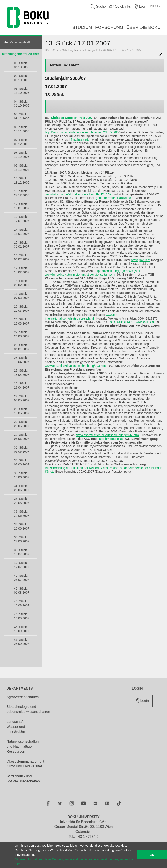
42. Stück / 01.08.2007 (22, 591)
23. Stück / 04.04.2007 (22, 347)
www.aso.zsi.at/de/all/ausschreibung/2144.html (108, 435)
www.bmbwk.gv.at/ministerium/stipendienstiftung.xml (80, 275)
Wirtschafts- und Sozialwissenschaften (23, 779)
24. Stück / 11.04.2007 (22, 360)
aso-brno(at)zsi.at (111, 439)
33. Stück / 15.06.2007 (22, 475)
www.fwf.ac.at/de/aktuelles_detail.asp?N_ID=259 (78, 194)
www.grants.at (141, 260)
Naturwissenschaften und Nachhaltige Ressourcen (23, 746)
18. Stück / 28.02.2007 (22, 283)
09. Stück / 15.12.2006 (22, 168)
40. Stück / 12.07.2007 (22, 565)
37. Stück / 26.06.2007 (22, 526)
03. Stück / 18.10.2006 (22, 91)
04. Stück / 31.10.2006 (22, 104)
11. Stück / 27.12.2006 (22, 193)
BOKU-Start (52, 50)
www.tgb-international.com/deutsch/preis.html (82, 317)
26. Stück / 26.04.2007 (22, 385)
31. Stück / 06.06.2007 (22, 450)
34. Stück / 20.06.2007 (22, 488)
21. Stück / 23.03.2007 (22, 321)
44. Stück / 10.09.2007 (22, 616)
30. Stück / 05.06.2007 (22, 437)
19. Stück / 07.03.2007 (22, 296)
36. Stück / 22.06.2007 (22, 514)
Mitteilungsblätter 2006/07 (21, 54)
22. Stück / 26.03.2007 (22, 334)
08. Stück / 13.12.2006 (22, 155)
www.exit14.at (145, 322)
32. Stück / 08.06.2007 (22, 462)
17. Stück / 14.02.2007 (22, 270)
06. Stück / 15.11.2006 (22, 129)
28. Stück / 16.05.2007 (22, 411)
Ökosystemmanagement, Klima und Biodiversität (26, 764)
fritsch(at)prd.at (81, 140)
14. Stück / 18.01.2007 (22, 232)
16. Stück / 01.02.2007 (22, 257)
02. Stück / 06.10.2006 (22, 78)
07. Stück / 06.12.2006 (22, 142)
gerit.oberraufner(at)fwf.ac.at (115, 198)
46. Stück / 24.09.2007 (22, 642)
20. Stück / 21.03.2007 (22, 309)
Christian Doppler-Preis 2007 (72, 118)
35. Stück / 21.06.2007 (22, 501)
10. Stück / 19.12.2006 (22, 180)
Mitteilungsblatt (20, 42)
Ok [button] (152, 855)
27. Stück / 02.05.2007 (22, 398)
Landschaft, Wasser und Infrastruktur (16, 727)
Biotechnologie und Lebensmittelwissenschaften (28, 709)
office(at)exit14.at (122, 322)
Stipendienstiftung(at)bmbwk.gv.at (117, 271)
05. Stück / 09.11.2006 (22, 116)
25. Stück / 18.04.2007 (22, 373)
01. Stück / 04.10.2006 (22, 65)
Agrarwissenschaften (23, 697)
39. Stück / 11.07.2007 (22, 552)
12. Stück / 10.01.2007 (22, 206)
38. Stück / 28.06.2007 (22, 539)
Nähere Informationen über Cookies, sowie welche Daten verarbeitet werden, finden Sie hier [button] (74, 862)
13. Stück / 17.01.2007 (22, 219)
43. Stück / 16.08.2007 (22, 603)
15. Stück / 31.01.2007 (22, 244)
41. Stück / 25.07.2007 (22, 578)
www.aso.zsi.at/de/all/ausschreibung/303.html (76, 366)
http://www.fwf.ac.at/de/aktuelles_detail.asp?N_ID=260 (82, 132)
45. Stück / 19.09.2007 (22, 629)
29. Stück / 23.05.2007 (22, 424)
